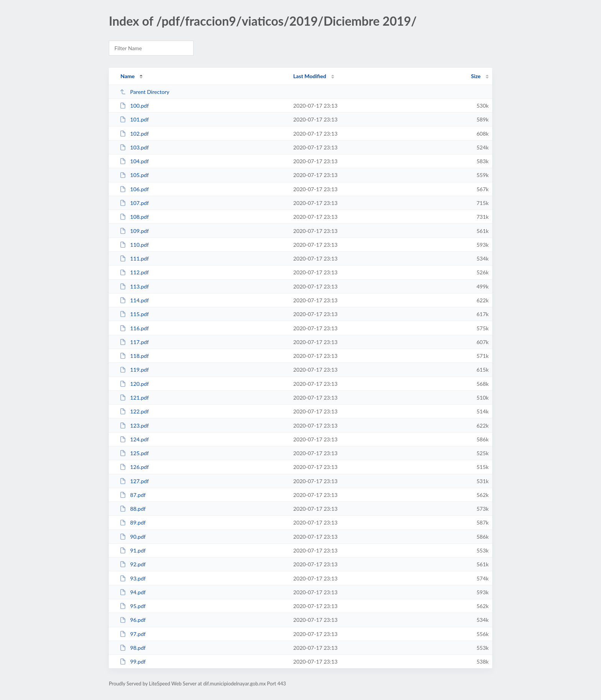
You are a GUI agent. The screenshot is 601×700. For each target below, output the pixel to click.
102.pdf (134, 134)
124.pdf (134, 439)
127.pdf (134, 481)
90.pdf (133, 537)
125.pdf (134, 453)
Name (127, 76)
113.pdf (134, 286)
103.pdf (134, 147)
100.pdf (134, 106)
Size (476, 76)
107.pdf (134, 203)
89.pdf (133, 522)
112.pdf (134, 272)
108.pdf (134, 217)
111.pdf (134, 258)
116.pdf (134, 328)
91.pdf (133, 550)
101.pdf (134, 119)
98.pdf (133, 648)
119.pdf (134, 370)
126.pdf (134, 467)
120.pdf (134, 384)
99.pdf (133, 661)
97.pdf (133, 634)
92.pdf (133, 564)
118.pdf (134, 356)
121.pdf (134, 398)
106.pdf (134, 189)
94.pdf (133, 592)
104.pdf (134, 161)
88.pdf (133, 509)
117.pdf (134, 342)
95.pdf (133, 606)
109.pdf (134, 231)
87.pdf (133, 495)
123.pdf (134, 425)
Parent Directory (145, 92)
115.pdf (134, 314)
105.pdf (134, 175)
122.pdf (134, 411)
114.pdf (134, 300)
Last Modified (310, 76)
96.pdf (133, 620)
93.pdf (133, 578)
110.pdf (134, 245)
